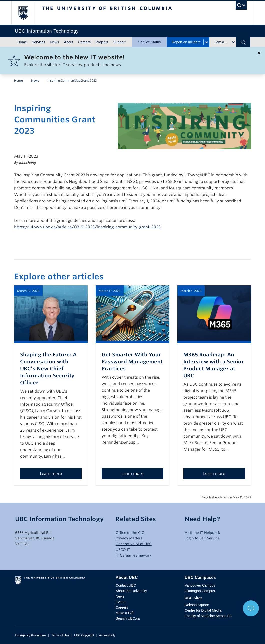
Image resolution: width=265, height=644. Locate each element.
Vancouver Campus (200, 585)
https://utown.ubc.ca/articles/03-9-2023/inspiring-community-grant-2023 (88, 227)
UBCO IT (123, 550)
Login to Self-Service (202, 538)
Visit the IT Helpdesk (202, 533)
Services (39, 42)
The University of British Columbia (27, 13)
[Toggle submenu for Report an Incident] (206, 42)
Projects (102, 42)
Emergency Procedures (31, 635)
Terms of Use (60, 635)
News (55, 42)
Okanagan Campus (200, 591)
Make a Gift (125, 613)
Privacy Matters (129, 538)
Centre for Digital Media (203, 610)
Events (121, 602)
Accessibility (107, 635)
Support (119, 42)
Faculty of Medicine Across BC (208, 616)
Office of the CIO (130, 533)
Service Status (149, 42)
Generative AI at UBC (134, 544)
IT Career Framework (134, 555)
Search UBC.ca (128, 618)
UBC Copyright (84, 635)
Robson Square (197, 605)
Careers (84, 42)
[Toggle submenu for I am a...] (233, 42)
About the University (131, 591)
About (69, 42)
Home (22, 42)
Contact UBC (126, 585)
